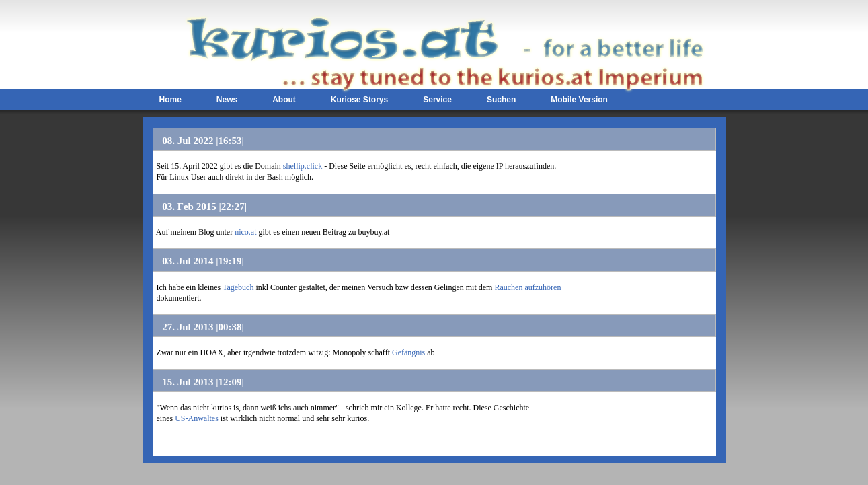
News (227, 100)
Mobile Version (579, 100)
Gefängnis (408, 352)
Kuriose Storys (359, 100)
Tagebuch (238, 287)
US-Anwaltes (197, 418)
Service (437, 100)
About (284, 100)
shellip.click (303, 166)
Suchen (501, 100)
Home (170, 100)
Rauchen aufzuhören (527, 287)
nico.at (245, 232)
